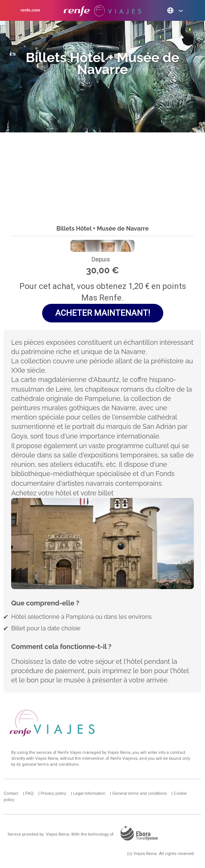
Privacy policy (53, 793)
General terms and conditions (139, 793)
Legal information (89, 793)
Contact (11, 793)
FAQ (29, 793)
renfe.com (30, 10)
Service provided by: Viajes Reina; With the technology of (85, 834)
